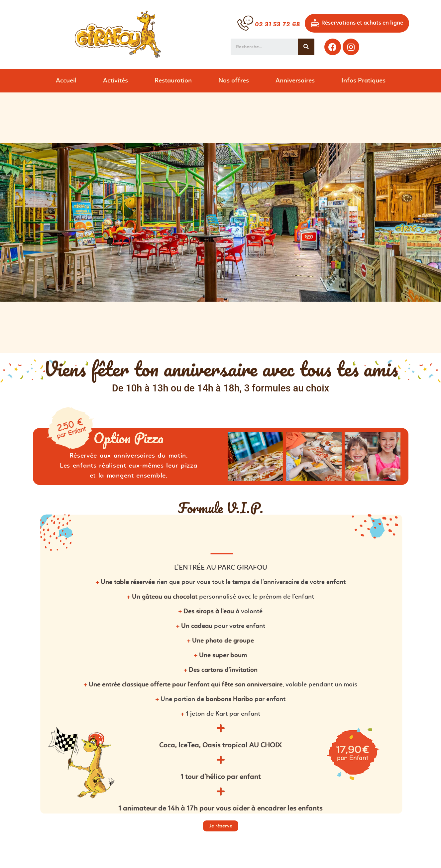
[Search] (306, 47)
